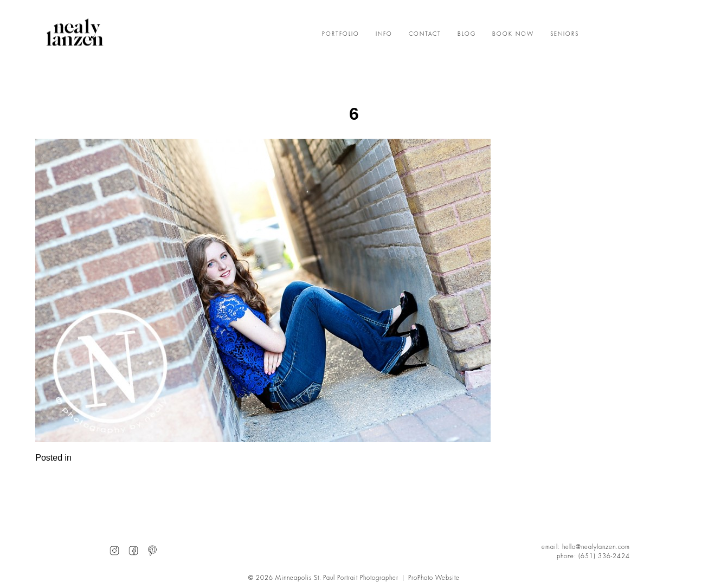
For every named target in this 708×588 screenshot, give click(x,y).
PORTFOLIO (341, 34)
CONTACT (425, 34)
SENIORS (565, 34)
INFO (384, 34)
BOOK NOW (513, 34)
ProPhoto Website (434, 578)
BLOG (467, 34)
